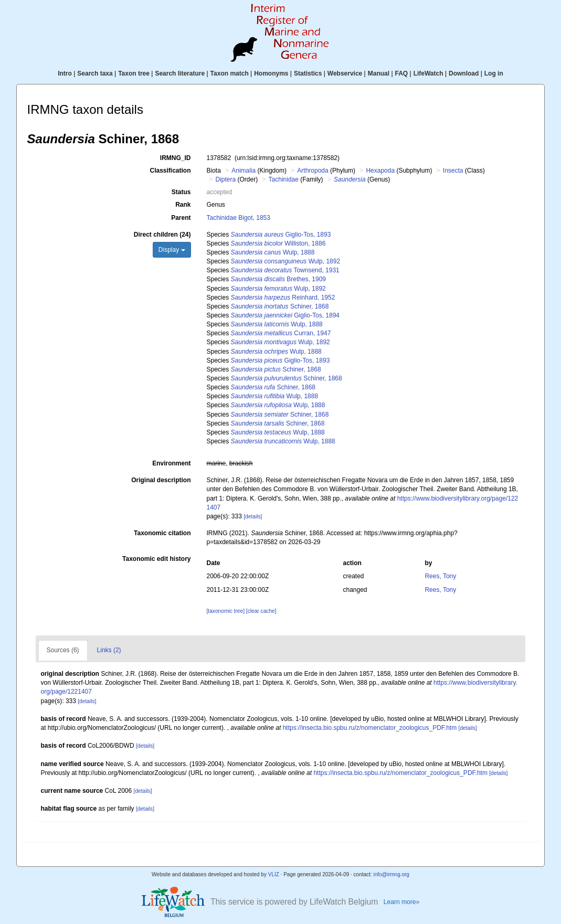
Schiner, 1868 (280, 306)
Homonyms (271, 73)
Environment (171, 463)
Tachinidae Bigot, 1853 (239, 218)
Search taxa (95, 73)
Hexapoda (380, 171)
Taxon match (230, 73)
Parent (181, 218)
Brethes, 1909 (278, 279)
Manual (379, 73)
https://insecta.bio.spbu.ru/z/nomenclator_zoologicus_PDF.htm (370, 728)
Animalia (244, 171)
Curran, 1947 (281, 333)
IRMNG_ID (176, 158)
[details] (253, 517)
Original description (161, 480)
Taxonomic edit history (156, 559)
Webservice (345, 73)
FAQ (402, 73)
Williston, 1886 (278, 243)
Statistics (308, 73)
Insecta (453, 171)
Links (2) (109, 650)
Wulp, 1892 (286, 261)
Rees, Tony (440, 576)
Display (172, 250)
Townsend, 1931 (285, 270)
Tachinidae (284, 179)
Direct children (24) (162, 235)
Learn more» (401, 902)
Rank (183, 205)
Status (181, 192)
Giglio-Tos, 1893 (281, 235)
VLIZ (274, 874)
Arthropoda (313, 171)
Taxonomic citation (162, 533)
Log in (494, 73)
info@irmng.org (391, 874)
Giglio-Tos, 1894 (285, 315)
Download (464, 73)
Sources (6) (63, 650)
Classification (170, 171)
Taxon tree (134, 73)
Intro (65, 73)
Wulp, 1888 (273, 252)
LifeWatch (428, 73)
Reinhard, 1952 (283, 298)
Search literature (180, 73)
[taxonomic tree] (226, 611)
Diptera (226, 179)
